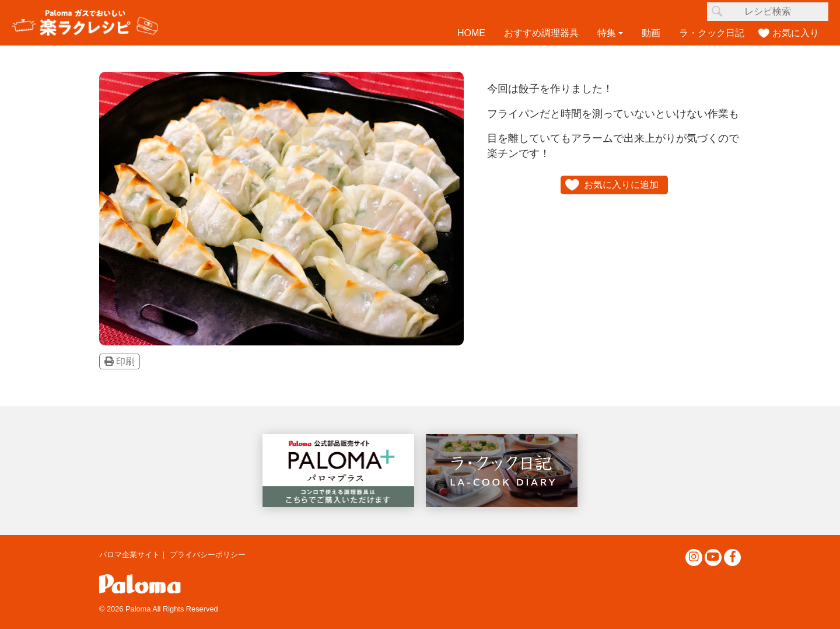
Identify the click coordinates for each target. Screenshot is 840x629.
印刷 (120, 361)
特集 (607, 33)
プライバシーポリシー (208, 555)
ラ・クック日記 (712, 33)
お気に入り (796, 33)
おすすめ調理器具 (541, 33)
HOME (471, 33)
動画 (651, 33)
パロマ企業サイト (129, 555)
